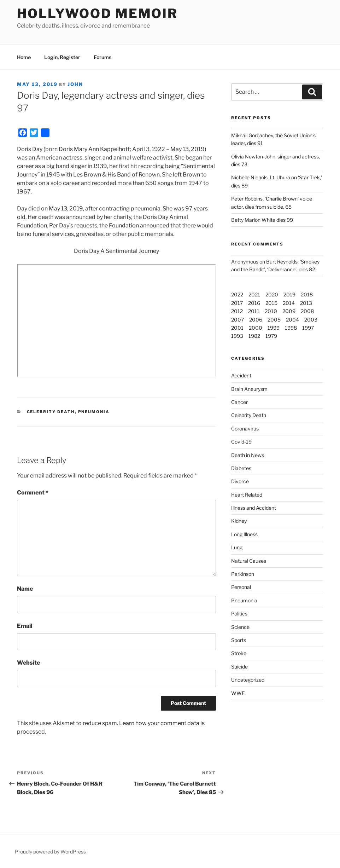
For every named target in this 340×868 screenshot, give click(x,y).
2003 (311, 320)
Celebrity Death (51, 412)
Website (28, 663)
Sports (239, 640)
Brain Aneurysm (249, 389)
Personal (241, 587)
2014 (289, 303)
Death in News (248, 455)
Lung (237, 547)
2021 (254, 294)
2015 (271, 303)
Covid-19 (241, 442)
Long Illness (244, 534)
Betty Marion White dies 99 (262, 220)
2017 (237, 303)
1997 (308, 328)
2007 (238, 320)
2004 (292, 320)
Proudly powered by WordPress (50, 852)
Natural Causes (249, 561)
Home (24, 57)
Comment (33, 493)
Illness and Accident (254, 508)
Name (25, 589)
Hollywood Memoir (97, 13)
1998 (291, 328)
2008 (307, 311)
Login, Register (62, 57)
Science (240, 627)
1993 (237, 336)
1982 (254, 336)
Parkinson (243, 574)
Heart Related (247, 495)
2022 (237, 294)
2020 (272, 294)
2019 (289, 294)
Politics (239, 614)
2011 (254, 311)
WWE (238, 693)
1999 (274, 328)
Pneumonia (94, 412)
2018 (307, 294)
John (75, 84)
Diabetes (241, 468)
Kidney (239, 521)
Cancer (239, 402)
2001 (237, 328)
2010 (271, 311)
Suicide (239, 667)
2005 (274, 320)
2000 (256, 328)
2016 (254, 303)
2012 (237, 311)
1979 (271, 336)
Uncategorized (248, 680)
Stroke (239, 653)
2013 (306, 303)
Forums (102, 57)
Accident (241, 375)
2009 (289, 311)
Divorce (240, 481)
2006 (256, 320)
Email (25, 626)
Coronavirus (245, 429)
